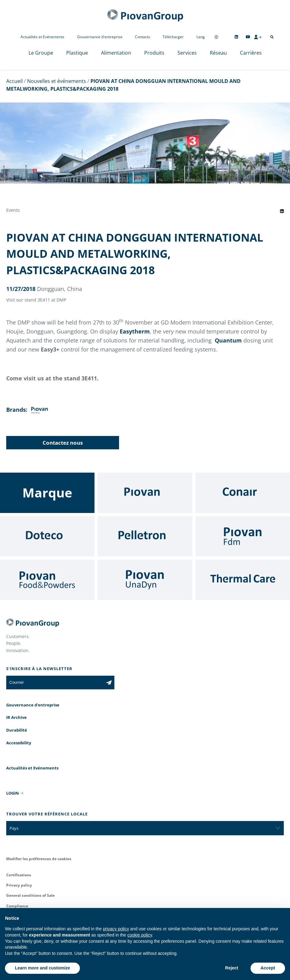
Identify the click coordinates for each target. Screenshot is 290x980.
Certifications (19, 875)
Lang (201, 37)
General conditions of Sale (30, 895)
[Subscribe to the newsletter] (109, 683)
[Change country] (216, 37)
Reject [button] (232, 968)
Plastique (77, 53)
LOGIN (13, 793)
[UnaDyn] (145, 580)
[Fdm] (243, 536)
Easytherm (135, 331)
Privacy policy (19, 885)
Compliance (17, 906)
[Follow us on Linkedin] (236, 37)
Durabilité (17, 730)
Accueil (14, 81)
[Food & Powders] (47, 580)
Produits (154, 53)
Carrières (251, 53)
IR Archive (16, 717)
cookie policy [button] (140, 935)
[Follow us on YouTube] (248, 37)
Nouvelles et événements (57, 81)
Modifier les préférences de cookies (39, 859)
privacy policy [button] (116, 929)
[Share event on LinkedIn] (282, 211)
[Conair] (243, 493)
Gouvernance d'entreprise (100, 37)
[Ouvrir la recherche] (272, 37)
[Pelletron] (145, 536)
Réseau (218, 53)
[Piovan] (145, 493)
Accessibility (19, 743)
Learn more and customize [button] (42, 968)
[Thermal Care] (243, 580)
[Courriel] (55, 683)
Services (187, 53)
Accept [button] (268, 968)
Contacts (143, 37)
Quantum (228, 340)
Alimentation (116, 53)
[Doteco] (47, 536)
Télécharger (173, 37)
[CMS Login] (258, 37)
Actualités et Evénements (42, 37)
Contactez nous (63, 443)
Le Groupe (41, 53)
